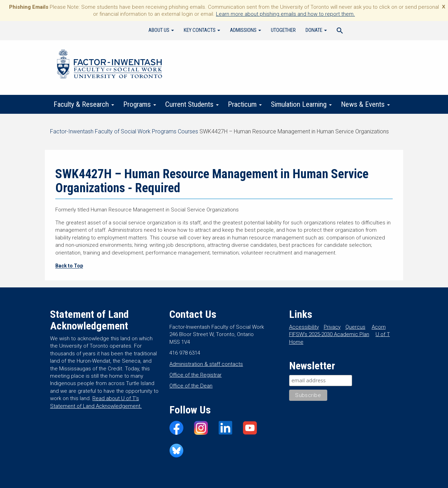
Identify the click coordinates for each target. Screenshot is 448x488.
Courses (188, 131)
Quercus (355, 327)
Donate (316, 30)
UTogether (283, 30)
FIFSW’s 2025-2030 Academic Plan (329, 334)
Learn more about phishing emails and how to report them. (285, 14)
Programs (140, 104)
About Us (161, 30)
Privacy (332, 327)
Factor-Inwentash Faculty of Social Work (110, 65)
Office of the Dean (191, 386)
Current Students (192, 104)
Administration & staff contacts (206, 364)
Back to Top (69, 266)
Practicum (245, 104)
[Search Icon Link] (340, 32)
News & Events (365, 104)
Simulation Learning (301, 104)
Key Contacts (202, 30)
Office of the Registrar (195, 375)
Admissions (246, 30)
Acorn (379, 327)
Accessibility (304, 327)
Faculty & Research (84, 104)
